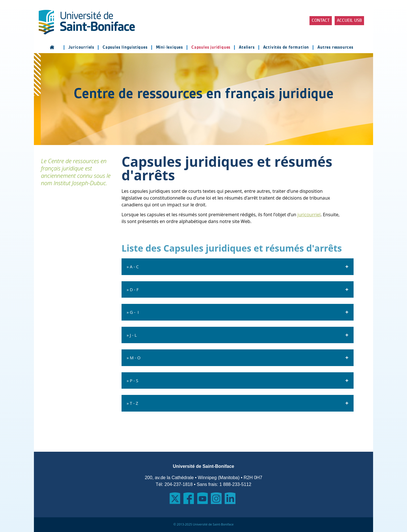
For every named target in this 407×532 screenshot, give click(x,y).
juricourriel (309, 215)
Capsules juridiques (211, 47)
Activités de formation (286, 47)
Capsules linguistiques (125, 47)
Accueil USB (349, 21)
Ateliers (247, 47)
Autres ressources (335, 47)
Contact (321, 21)
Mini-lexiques (169, 47)
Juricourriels (81, 47)
